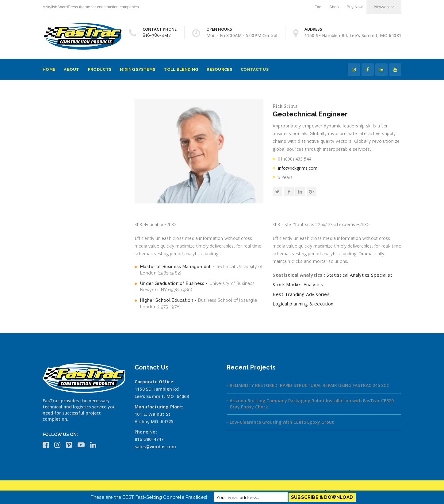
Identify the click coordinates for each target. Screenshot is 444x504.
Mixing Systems (138, 69)
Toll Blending (181, 69)
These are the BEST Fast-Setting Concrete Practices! (149, 497)
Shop (334, 7)
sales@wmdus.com (155, 447)
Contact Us (255, 69)
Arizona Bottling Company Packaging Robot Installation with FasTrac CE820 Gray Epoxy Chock (312, 404)
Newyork (384, 7)
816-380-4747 (157, 35)
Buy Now (354, 7)
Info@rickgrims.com (298, 168)
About (72, 69)
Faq (318, 7)
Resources (219, 69)
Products (100, 69)
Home (49, 69)
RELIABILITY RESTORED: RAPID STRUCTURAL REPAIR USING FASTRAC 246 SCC (309, 385)
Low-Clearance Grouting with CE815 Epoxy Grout (282, 422)
